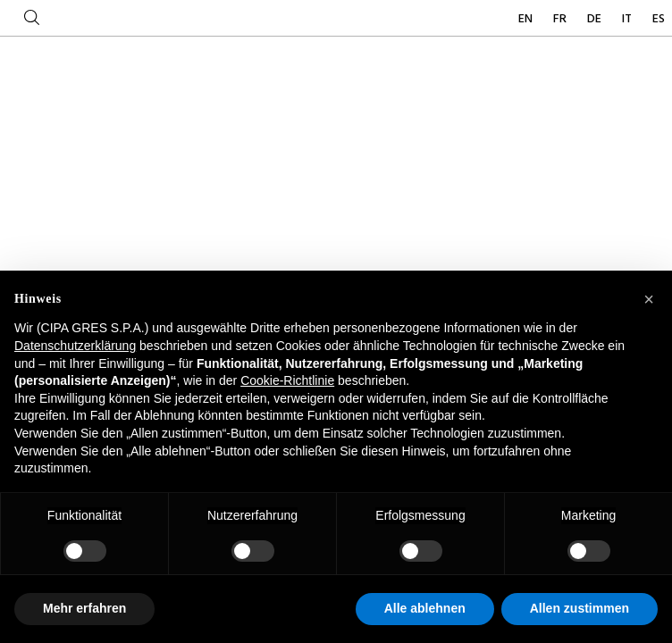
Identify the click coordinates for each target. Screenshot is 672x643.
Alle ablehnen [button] (425, 608)
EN (527, 19)
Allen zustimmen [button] (580, 608)
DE (596, 19)
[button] (649, 299)
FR (561, 19)
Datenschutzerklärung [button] (75, 346)
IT (628, 19)
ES (659, 19)
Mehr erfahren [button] (84, 608)
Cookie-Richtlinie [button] (287, 380)
